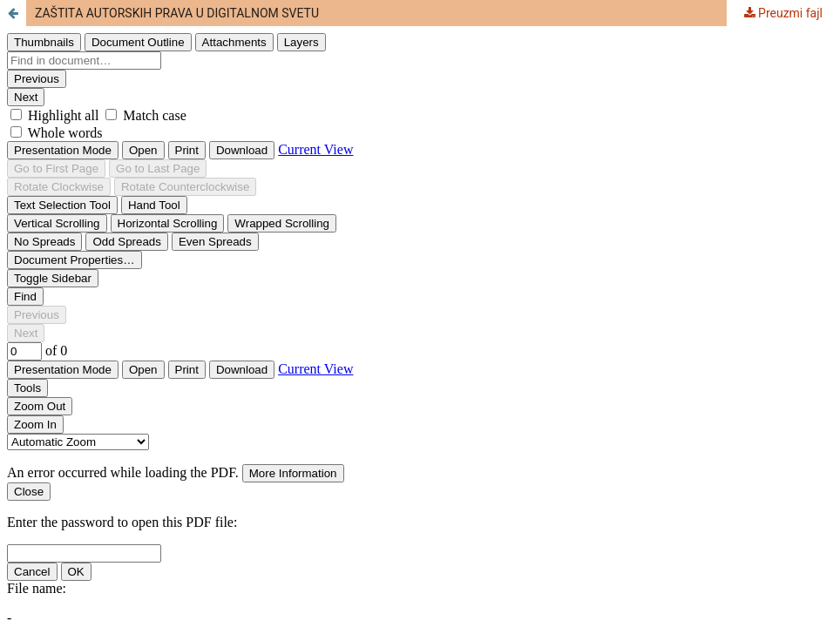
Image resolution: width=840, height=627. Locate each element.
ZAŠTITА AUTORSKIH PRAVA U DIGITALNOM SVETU (177, 13)
